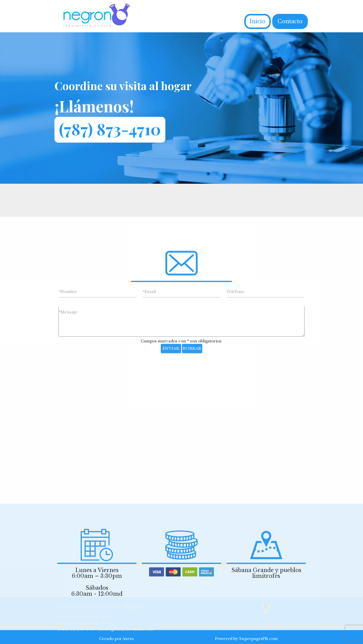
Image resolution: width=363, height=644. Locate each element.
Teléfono (235, 404)
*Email (149, 404)
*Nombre (68, 404)
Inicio (258, 21)
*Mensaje (68, 425)
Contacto (290, 21)
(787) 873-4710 (110, 129)
